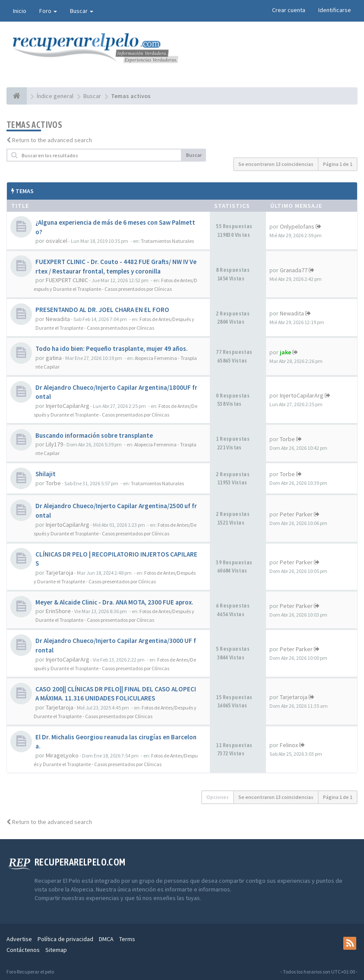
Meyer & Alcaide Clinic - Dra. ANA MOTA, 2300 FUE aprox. (114, 602)
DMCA (106, 939)
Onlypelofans (297, 226)
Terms (127, 939)
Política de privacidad (65, 939)
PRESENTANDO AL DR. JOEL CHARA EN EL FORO (102, 310)
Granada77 (294, 270)
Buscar (82, 11)
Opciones (218, 797)
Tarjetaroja (60, 573)
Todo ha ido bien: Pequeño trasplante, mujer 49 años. (112, 348)
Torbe (287, 439)
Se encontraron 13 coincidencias (276, 164)
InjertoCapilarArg (68, 406)
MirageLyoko (62, 755)
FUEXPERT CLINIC (67, 280)
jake (285, 352)
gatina (54, 358)
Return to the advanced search (52, 140)
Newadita (58, 319)
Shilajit (46, 474)
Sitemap (56, 950)
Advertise (19, 939)
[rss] (350, 943)
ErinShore (58, 611)
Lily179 (54, 444)
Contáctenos (23, 950)
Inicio (20, 11)
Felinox (289, 745)
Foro (48, 11)
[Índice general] (17, 96)
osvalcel (57, 241)
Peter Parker (296, 514)
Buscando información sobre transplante (94, 435)
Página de (338, 164)
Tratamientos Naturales (167, 241)
